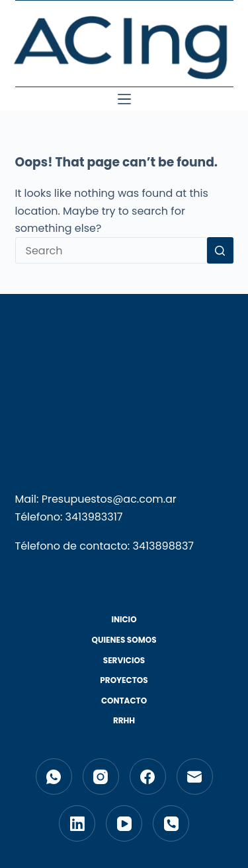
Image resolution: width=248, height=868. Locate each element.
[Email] (195, 777)
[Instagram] (101, 777)
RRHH (124, 721)
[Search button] (220, 250)
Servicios (124, 661)
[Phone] (171, 823)
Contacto (124, 701)
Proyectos (124, 680)
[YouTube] (124, 823)
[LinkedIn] (77, 823)
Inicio (124, 620)
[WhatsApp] (54, 777)
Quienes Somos (124, 640)
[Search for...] (111, 250)
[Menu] (124, 99)
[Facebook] (148, 777)
